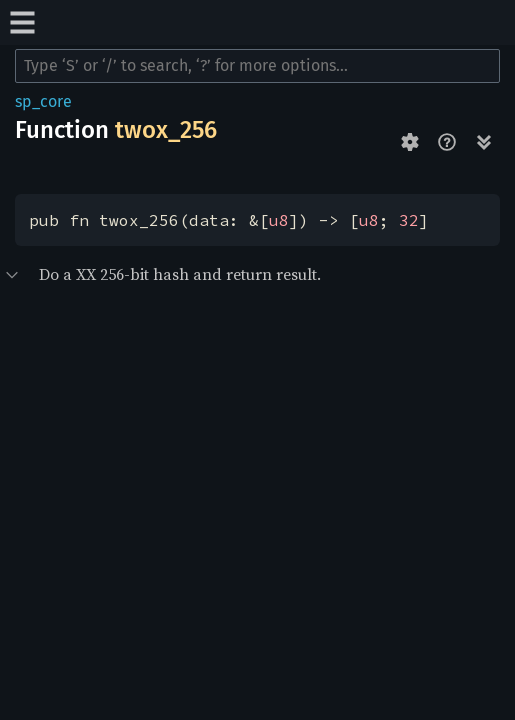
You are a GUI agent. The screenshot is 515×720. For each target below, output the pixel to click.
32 (409, 220)
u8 (279, 220)
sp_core (43, 101)
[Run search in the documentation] (257, 66)
